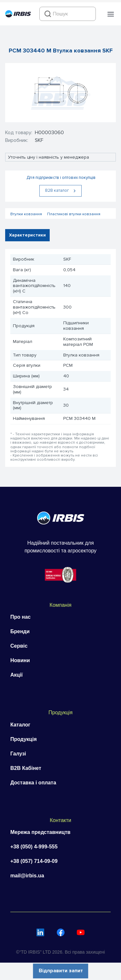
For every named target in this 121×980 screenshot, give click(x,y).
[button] (111, 14)
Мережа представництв (40, 832)
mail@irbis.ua (27, 876)
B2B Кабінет (26, 768)
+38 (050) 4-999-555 (34, 847)
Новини (20, 660)
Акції (16, 675)
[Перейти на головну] (18, 16)
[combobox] (68, 14)
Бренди (20, 631)
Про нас (20, 617)
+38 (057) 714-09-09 (34, 861)
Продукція (24, 739)
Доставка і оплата (33, 783)
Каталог (20, 725)
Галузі (18, 754)
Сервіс (19, 646)
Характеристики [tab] (27, 235)
